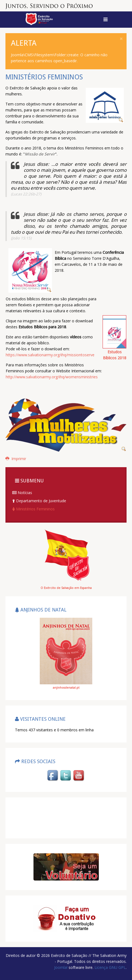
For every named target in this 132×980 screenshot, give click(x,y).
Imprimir (16, 459)
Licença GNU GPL (110, 967)
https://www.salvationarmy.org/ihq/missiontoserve (50, 355)
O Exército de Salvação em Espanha (66, 588)
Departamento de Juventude (39, 501)
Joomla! (61, 967)
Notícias (22, 493)
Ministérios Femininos (33, 509)
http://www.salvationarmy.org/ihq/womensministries (52, 377)
